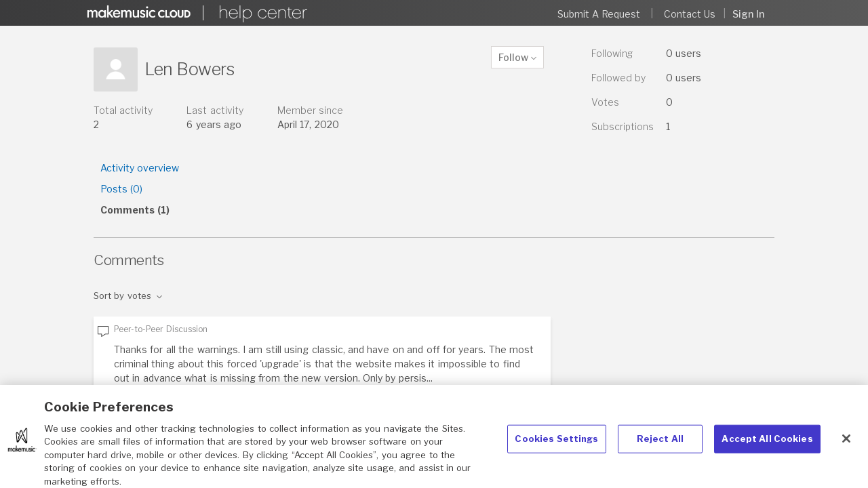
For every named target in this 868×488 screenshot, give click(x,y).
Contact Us (690, 14)
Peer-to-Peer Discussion (161, 329)
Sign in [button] (748, 14)
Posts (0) (121, 189)
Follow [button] (513, 57)
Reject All (660, 445)
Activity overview (140, 168)
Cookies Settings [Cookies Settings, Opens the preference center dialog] (556, 445)
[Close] (846, 445)
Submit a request (599, 14)
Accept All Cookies (767, 445)
